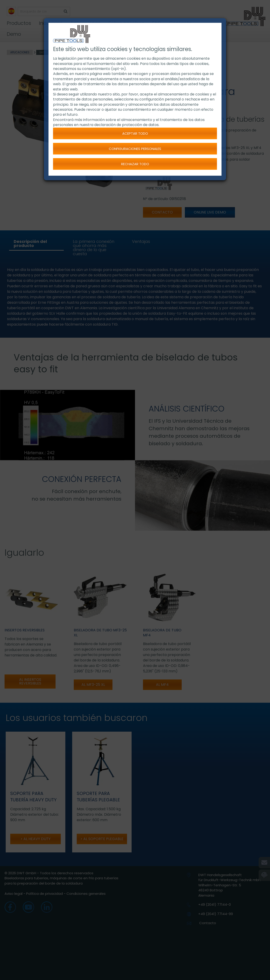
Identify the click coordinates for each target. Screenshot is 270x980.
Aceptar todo (135, 133)
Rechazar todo (135, 164)
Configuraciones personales (135, 149)
